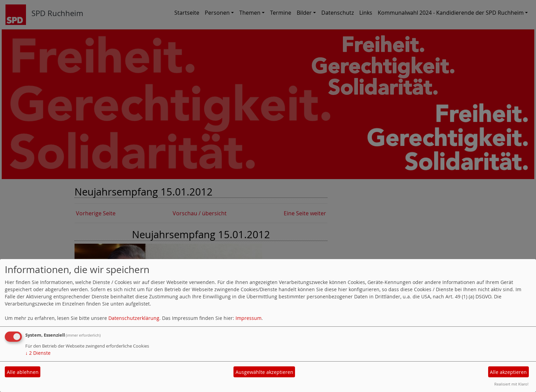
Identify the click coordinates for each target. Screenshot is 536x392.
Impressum (249, 318)
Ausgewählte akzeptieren (264, 372)
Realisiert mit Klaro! (511, 384)
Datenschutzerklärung (134, 318)
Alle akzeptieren (508, 372)
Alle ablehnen (23, 372)
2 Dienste (38, 353)
